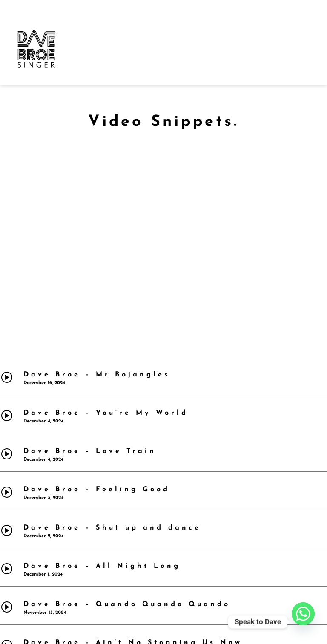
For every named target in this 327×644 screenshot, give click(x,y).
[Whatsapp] (303, 622)
